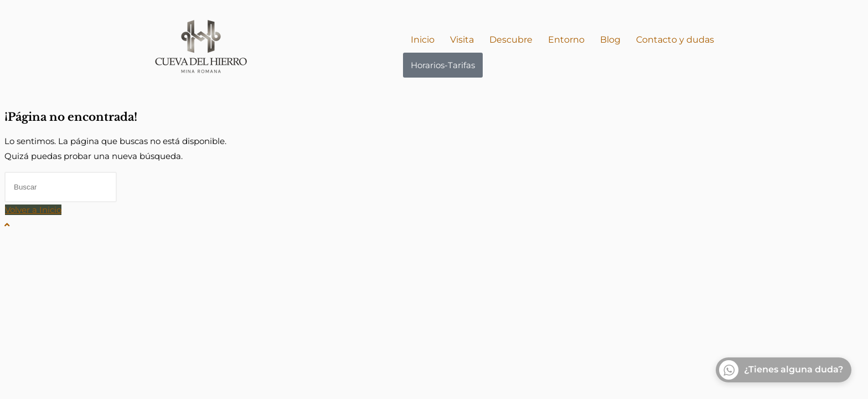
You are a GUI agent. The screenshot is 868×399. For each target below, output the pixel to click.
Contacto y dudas (675, 40)
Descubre (511, 40)
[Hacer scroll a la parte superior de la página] (7, 225)
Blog (610, 40)
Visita (462, 40)
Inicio (423, 40)
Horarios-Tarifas (443, 65)
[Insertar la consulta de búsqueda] (61, 187)
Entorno (566, 40)
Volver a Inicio (33, 210)
